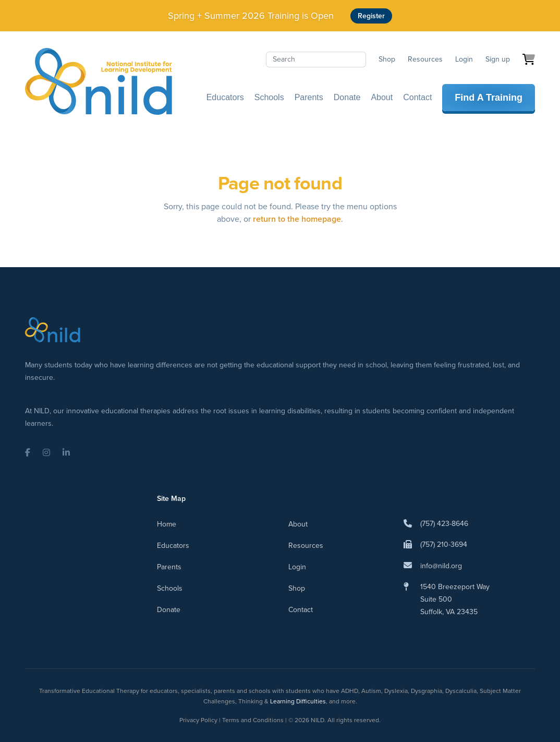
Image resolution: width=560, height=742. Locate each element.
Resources (425, 59)
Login (464, 59)
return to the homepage (297, 219)
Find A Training (489, 98)
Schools (269, 97)
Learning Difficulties (298, 701)
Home (167, 524)
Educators (225, 97)
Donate (347, 97)
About (382, 97)
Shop (387, 59)
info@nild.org (441, 566)
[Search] (316, 59)
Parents (309, 97)
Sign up (498, 59)
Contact (417, 97)
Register (371, 16)
